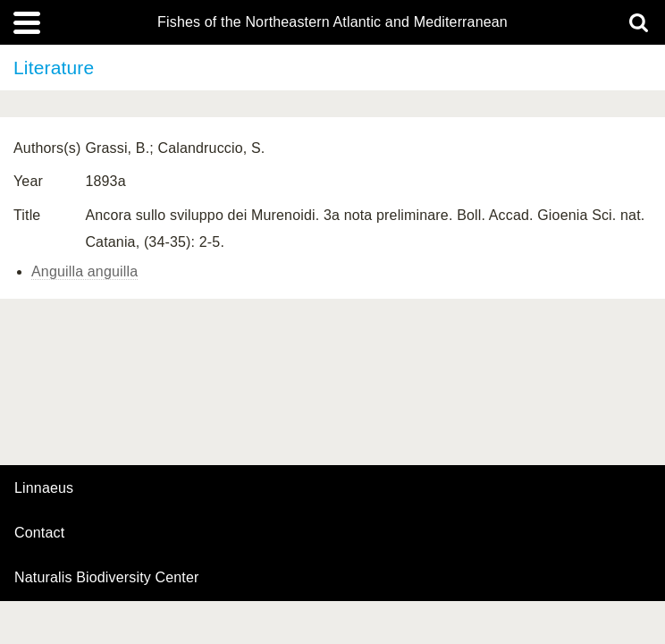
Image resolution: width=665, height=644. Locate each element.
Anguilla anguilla (84, 271)
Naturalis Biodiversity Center (107, 578)
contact (39, 533)
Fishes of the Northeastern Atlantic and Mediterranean (332, 22)
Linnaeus (44, 488)
